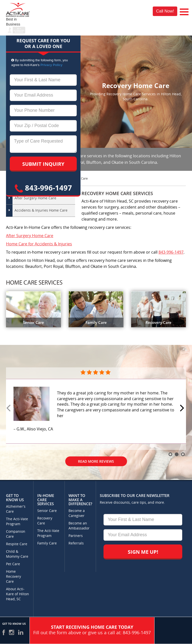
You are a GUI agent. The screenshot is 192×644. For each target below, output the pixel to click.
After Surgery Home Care (35, 198)
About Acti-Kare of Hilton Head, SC (17, 594)
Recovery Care (45, 521)
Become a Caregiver (77, 513)
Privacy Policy (51, 65)
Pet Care (13, 564)
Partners (76, 536)
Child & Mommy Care (17, 554)
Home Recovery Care (13, 577)
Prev (9, 408)
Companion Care (16, 534)
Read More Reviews (96, 461)
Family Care (47, 543)
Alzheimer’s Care (16, 509)
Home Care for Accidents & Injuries (39, 244)
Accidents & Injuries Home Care (41, 210)
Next (183, 408)
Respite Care (17, 544)
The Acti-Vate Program (17, 522)
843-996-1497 (43, 188)
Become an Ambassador (79, 526)
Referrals (76, 543)
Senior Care (47, 511)
